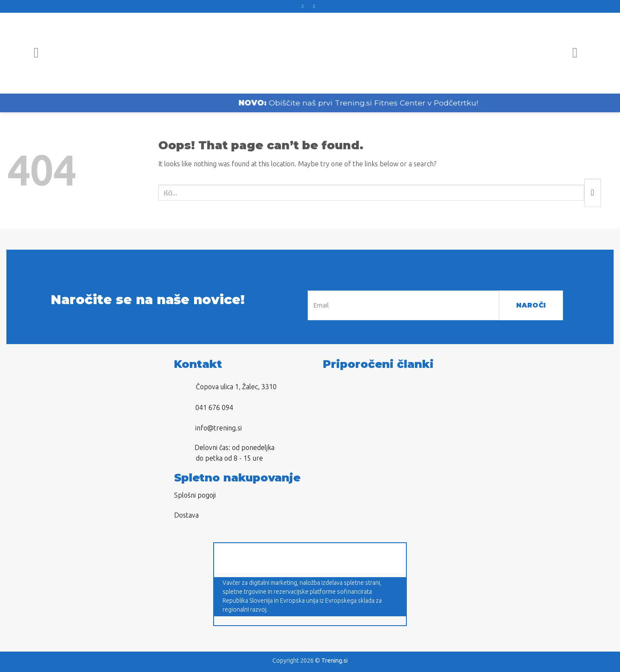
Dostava (186, 515)
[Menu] (41, 53)
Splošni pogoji (195, 495)
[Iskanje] (579, 53)
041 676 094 (214, 407)
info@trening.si (219, 428)
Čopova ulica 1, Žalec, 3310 (236, 387)
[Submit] (593, 193)
